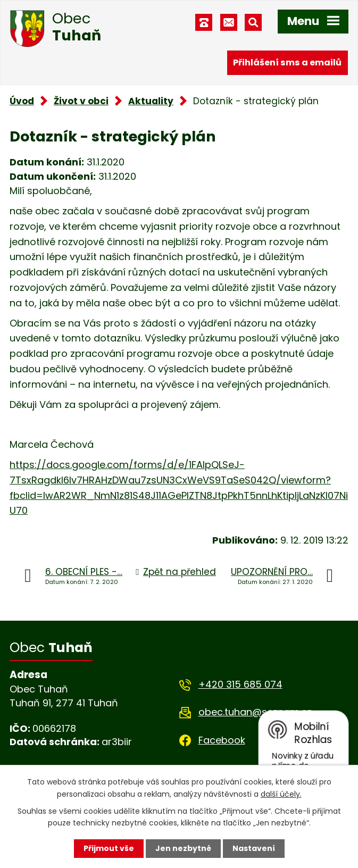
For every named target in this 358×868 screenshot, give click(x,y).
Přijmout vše (109, 848)
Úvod (22, 101)
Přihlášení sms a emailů (287, 62)
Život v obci (81, 101)
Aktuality (151, 101)
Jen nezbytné (183, 848)
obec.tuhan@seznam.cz (255, 712)
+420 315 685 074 (240, 684)
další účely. (281, 794)
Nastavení (254, 848)
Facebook (222, 740)
